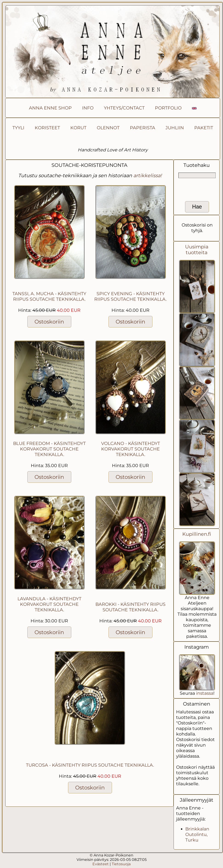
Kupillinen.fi (197, 534)
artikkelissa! (147, 175)
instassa (205, 693)
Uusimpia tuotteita (197, 250)
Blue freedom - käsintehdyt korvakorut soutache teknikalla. (49, 449)
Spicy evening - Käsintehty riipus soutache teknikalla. (130, 296)
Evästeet (101, 864)
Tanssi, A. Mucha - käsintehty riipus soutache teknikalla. (49, 296)
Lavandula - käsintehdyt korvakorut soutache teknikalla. (49, 604)
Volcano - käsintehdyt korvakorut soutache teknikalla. (131, 449)
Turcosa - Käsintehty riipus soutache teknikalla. (90, 765)
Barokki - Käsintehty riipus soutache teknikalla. (130, 607)
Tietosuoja (121, 864)
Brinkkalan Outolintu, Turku (197, 834)
